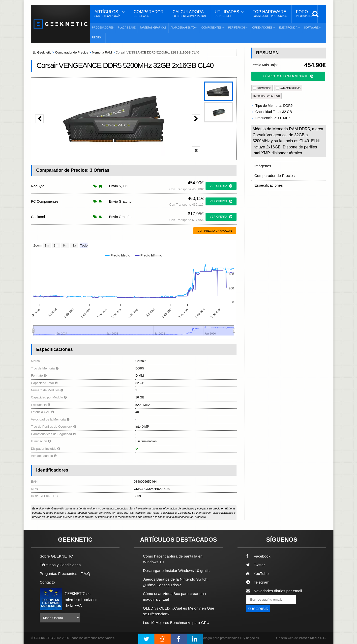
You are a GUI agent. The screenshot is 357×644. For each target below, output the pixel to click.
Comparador (149, 14)
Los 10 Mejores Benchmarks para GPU (176, 623)
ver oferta (221, 186)
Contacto (47, 582)
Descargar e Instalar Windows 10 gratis (176, 571)
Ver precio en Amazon (215, 231)
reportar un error (267, 96)
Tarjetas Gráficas (153, 28)
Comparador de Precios (72, 53)
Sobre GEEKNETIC (56, 556)
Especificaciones (269, 185)
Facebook (258, 556)
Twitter (255, 565)
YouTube (257, 574)
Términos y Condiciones (60, 565)
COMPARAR (262, 88)
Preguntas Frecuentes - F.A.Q (65, 574)
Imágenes (263, 166)
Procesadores (103, 28)
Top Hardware (270, 14)
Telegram (258, 582)
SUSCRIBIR (258, 609)
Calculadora (189, 14)
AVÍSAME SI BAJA (288, 88)
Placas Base (127, 28)
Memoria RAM (102, 53)
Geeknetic (44, 53)
